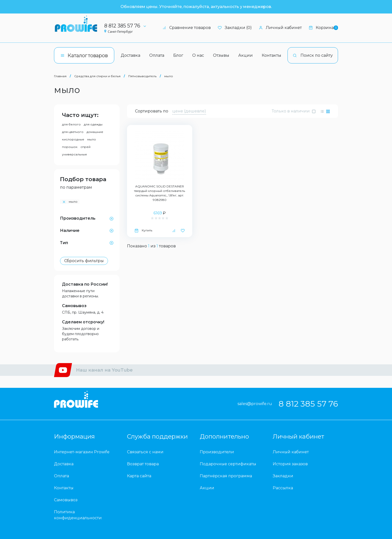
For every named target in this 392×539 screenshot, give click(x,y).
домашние (95, 132)
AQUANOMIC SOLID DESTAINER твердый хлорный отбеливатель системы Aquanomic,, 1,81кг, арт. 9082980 (159, 193)
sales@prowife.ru (255, 404)
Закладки (283, 476)
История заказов (290, 464)
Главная (60, 76)
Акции (245, 55)
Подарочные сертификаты (228, 464)
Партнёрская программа (226, 476)
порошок (70, 147)
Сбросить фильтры (84, 261)
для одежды (93, 124)
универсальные (74, 154)
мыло (169, 76)
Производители (217, 452)
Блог (178, 55)
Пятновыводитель (143, 76)
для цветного (73, 132)
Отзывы (221, 55)
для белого (71, 124)
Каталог (84, 55)
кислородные (73, 139)
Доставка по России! (85, 284)
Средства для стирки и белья (97, 76)
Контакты (271, 55)
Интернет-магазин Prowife (82, 452)
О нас (198, 55)
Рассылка (283, 488)
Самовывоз (74, 306)
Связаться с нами (145, 452)
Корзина (323, 28)
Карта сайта (139, 476)
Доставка (130, 55)
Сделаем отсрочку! (83, 322)
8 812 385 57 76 (127, 26)
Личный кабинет (280, 28)
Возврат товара (143, 464)
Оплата (157, 55)
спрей (85, 147)
